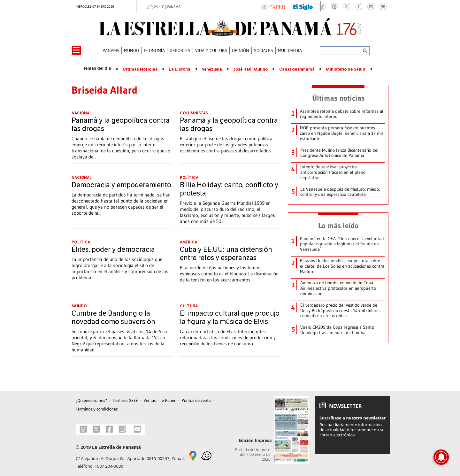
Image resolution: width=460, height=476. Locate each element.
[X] (96, 429)
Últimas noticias (338, 98)
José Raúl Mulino (251, 69)
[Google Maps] (193, 456)
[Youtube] (137, 429)
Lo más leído (338, 226)
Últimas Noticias (140, 69)
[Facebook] (109, 429)
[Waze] (206, 456)
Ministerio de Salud (346, 69)
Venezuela (212, 69)
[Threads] (83, 429)
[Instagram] (122, 429)
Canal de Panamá (297, 69)
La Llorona (180, 69)
